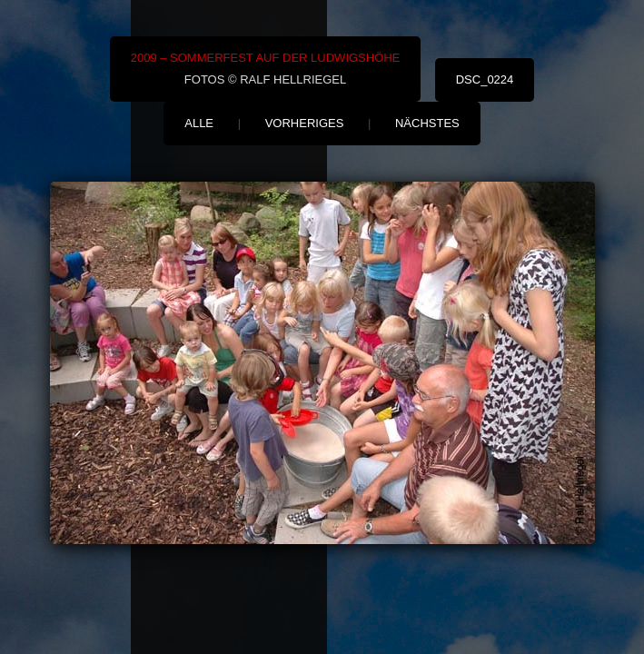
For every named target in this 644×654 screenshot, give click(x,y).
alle (199, 123)
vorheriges (305, 123)
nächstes (427, 123)
